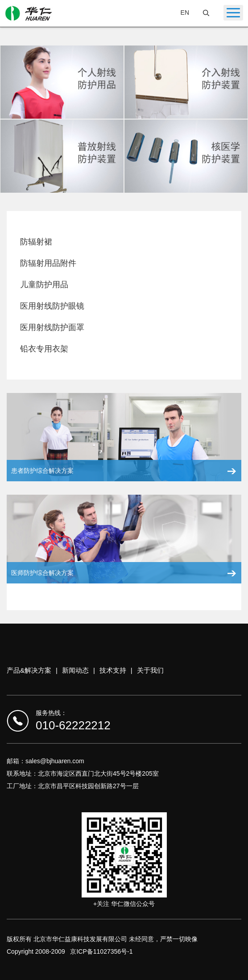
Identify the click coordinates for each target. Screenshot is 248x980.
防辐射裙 (36, 242)
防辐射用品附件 (48, 263)
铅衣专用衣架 (44, 349)
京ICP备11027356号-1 (101, 951)
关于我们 (150, 670)
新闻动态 (75, 670)
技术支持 (113, 670)
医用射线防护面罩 (52, 327)
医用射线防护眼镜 (52, 306)
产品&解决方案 (29, 670)
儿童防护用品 (44, 285)
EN (185, 12)
